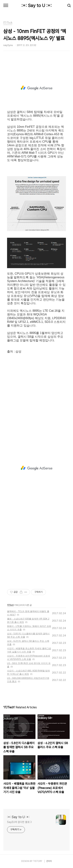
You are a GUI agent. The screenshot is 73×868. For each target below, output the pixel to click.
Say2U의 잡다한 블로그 (19, 822)
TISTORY (38, 861)
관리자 (49, 861)
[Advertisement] (36, 88)
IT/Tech (10, 605)
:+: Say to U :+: (36, 5)
